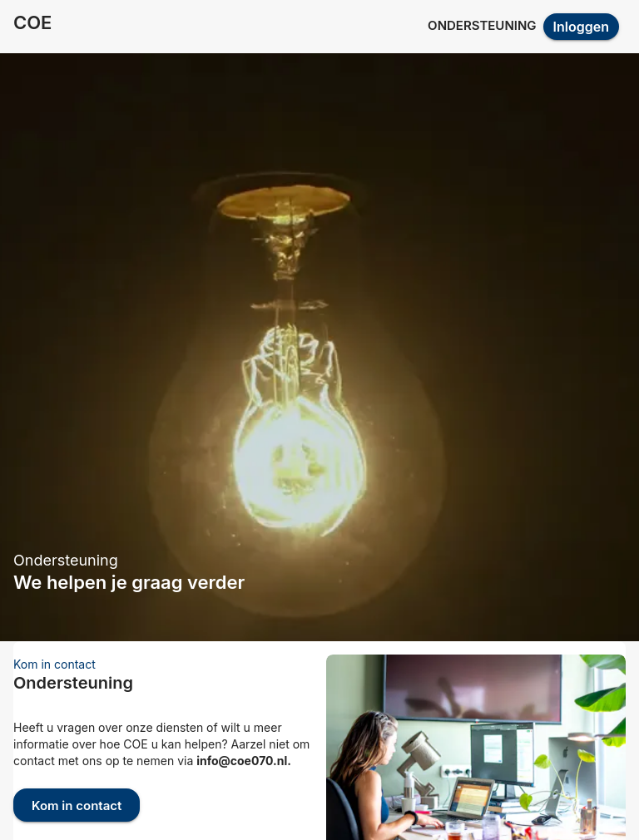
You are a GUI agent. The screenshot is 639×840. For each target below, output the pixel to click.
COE (32, 22)
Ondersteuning (482, 25)
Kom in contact (77, 805)
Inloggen (581, 27)
